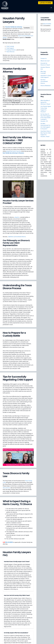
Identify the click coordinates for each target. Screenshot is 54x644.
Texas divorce (6, 488)
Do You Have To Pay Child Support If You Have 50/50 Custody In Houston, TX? (46, 118)
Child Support (10, 48)
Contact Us (44, 58)
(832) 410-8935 (47, 24)
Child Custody (10, 46)
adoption (17, 217)
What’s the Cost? (45, 61)
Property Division (11, 50)
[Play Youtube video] (18, 189)
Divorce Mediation (46, 86)
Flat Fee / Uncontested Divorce (44, 81)
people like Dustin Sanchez (14, 151)
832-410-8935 (9, 542)
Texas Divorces (10, 52)
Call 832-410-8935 (45, 3)
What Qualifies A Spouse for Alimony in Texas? (45, 102)
